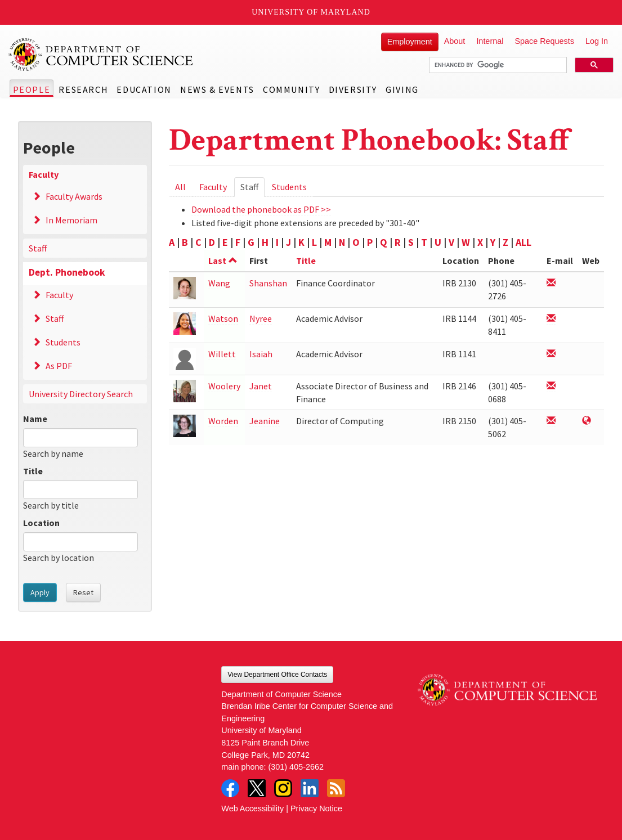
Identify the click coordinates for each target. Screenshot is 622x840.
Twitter (257, 788)
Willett (222, 354)
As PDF (59, 366)
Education (144, 89)
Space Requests (544, 41)
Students (63, 342)
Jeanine (265, 421)
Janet (261, 386)
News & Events (217, 89)
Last (223, 260)
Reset (83, 592)
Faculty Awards (74, 196)
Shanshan (268, 283)
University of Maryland (311, 12)
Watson (223, 318)
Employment (410, 42)
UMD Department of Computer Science (101, 55)
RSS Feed (336, 788)
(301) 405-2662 (296, 767)
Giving (402, 89)
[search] (497, 65)
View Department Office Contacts (277, 675)
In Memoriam (71, 220)
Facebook (230, 788)
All (180, 187)
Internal (490, 41)
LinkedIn (310, 788)
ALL (523, 242)
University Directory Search (81, 394)
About (455, 41)
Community (291, 89)
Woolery (224, 386)
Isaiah (261, 354)
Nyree (261, 318)
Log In (597, 41)
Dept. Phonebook (67, 272)
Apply (40, 592)
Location (41, 523)
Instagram (283, 788)
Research (83, 89)
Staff (38, 248)
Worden (223, 421)
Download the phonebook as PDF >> (261, 209)
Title (33, 471)
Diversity (353, 89)
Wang (219, 283)
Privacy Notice (316, 808)
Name (35, 419)
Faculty (44, 174)
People (32, 89)
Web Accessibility (252, 808)
